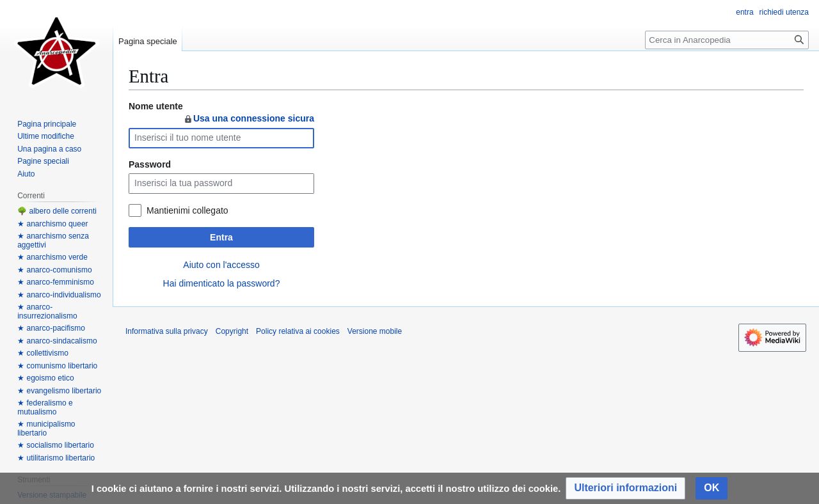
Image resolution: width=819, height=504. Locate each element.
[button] (625, 488)
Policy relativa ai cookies (298, 331)
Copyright (232, 331)
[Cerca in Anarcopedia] (727, 40)
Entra (221, 237)
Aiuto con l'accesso (221, 265)
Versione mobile (375, 331)
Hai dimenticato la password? (222, 283)
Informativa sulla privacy (167, 331)
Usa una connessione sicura (249, 118)
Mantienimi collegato (187, 210)
